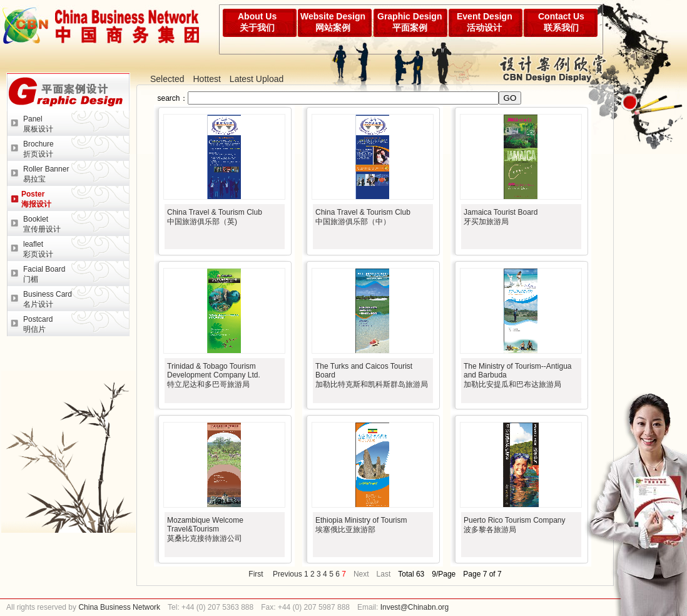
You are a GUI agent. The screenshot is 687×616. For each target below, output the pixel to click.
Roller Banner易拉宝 (46, 174)
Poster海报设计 (36, 199)
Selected (167, 79)
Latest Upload (257, 79)
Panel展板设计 (38, 124)
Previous (288, 574)
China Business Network (118, 607)
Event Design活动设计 (485, 22)
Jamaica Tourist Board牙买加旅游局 (501, 217)
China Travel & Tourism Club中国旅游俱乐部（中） (363, 217)
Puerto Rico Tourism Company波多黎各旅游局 (515, 525)
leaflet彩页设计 (38, 249)
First (256, 574)
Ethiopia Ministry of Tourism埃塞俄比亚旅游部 (361, 525)
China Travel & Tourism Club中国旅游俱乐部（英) (215, 217)
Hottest (206, 79)
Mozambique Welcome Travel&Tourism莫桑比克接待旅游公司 (205, 529)
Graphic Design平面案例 (410, 22)
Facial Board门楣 (44, 274)
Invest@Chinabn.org (415, 607)
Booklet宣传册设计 (42, 224)
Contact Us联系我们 (561, 22)
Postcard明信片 (38, 324)
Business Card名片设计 (48, 299)
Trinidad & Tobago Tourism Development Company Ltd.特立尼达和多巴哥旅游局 (214, 375)
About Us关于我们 (257, 22)
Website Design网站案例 (333, 22)
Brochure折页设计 (38, 149)
